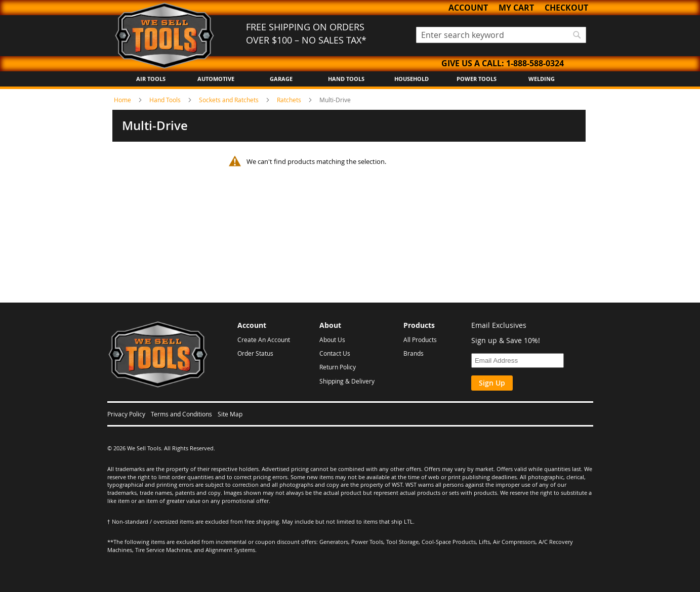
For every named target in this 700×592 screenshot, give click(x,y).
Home (123, 100)
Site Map (230, 414)
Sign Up (492, 383)
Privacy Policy (126, 414)
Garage (281, 79)
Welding (542, 79)
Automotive (216, 79)
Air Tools (151, 79)
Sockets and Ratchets (230, 100)
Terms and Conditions (181, 414)
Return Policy (338, 367)
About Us (332, 340)
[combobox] (501, 35)
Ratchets (290, 100)
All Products (420, 340)
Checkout (566, 8)
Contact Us (335, 353)
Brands (414, 353)
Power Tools (477, 79)
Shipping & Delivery (347, 381)
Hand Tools (346, 79)
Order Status (255, 353)
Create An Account (264, 340)
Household (411, 79)
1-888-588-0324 (535, 63)
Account (468, 8)
